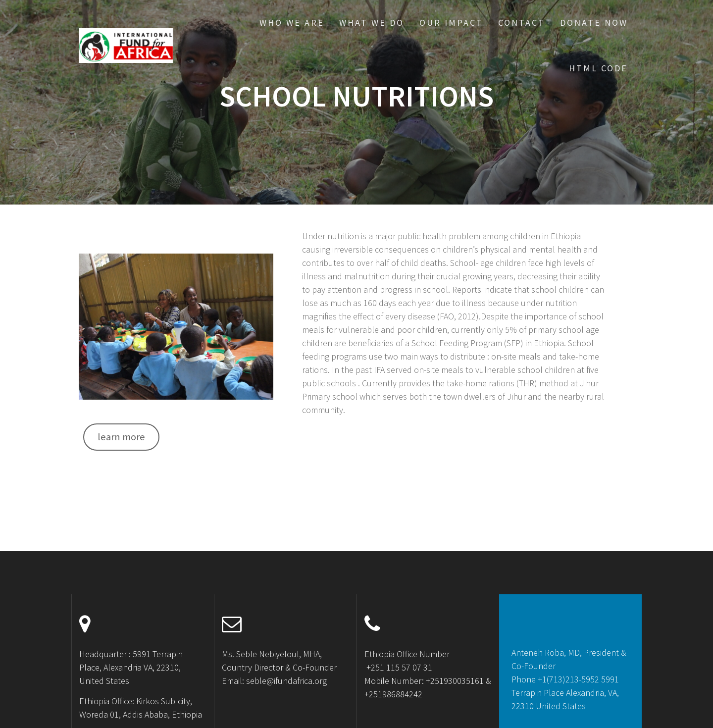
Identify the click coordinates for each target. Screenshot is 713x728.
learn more (121, 437)
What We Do (372, 23)
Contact (522, 23)
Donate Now (594, 23)
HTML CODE (598, 68)
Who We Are (292, 23)
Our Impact (451, 23)
